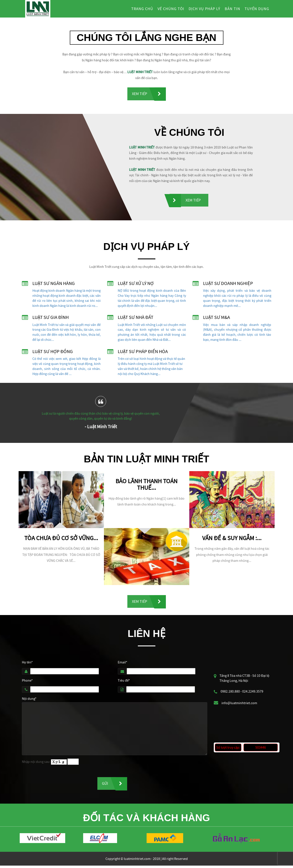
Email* (123, 664)
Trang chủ (142, 9)
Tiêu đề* (124, 682)
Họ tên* (27, 664)
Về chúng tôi (171, 9)
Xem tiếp (139, 94)
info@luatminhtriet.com (239, 704)
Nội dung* (29, 700)
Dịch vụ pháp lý (204, 9)
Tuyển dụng (257, 9)
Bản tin (232, 9)
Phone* (27, 682)
